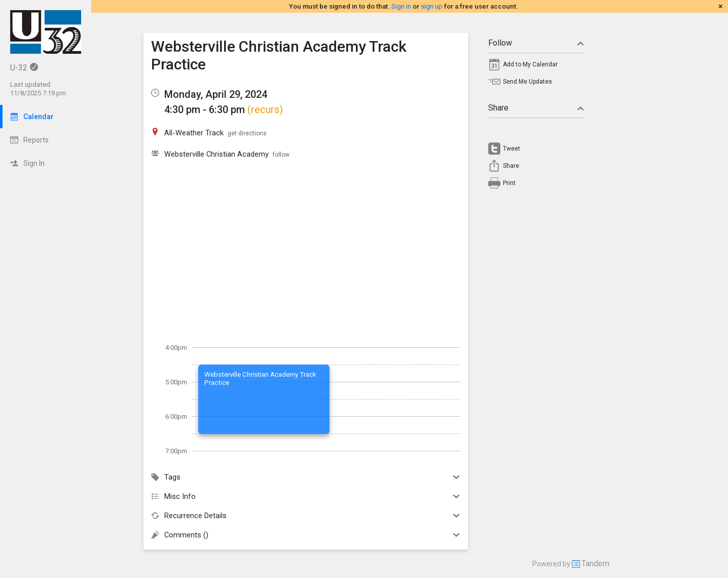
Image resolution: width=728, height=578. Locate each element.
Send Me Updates (527, 82)
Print (509, 183)
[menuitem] (536, 67)
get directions (247, 133)
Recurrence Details (306, 516)
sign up (432, 6)
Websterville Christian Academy (216, 154)
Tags (306, 477)
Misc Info (306, 496)
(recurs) (265, 110)
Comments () (306, 535)
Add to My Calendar (530, 64)
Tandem (595, 564)
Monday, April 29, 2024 (216, 94)
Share (536, 108)
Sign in (401, 6)
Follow (536, 43)
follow (281, 155)
